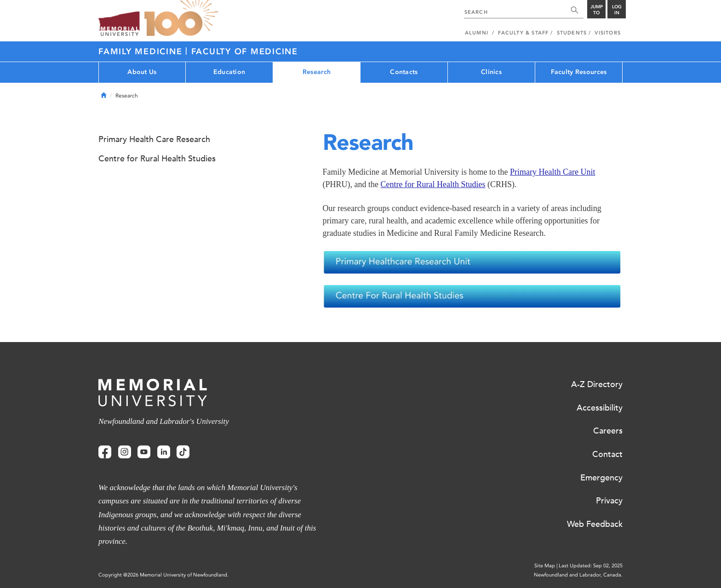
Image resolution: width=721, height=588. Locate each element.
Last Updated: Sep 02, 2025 (591, 566)
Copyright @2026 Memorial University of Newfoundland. (163, 575)
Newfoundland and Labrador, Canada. (578, 575)
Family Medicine (142, 51)
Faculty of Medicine (245, 51)
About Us (142, 72)
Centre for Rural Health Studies (433, 184)
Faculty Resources (579, 72)
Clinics (491, 72)
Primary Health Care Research (154, 139)
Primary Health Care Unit (552, 172)
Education (229, 72)
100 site (181, 18)
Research (317, 72)
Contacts (404, 72)
